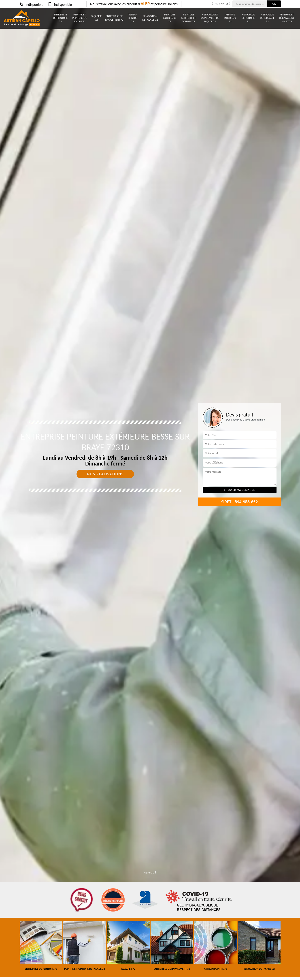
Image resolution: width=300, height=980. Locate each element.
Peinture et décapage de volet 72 (287, 18)
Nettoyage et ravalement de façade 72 (210, 18)
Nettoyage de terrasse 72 (267, 18)
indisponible (31, 5)
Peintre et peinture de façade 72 (80, 18)
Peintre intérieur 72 (230, 18)
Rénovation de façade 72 (150, 18)
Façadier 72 (96, 18)
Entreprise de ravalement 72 (114, 18)
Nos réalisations (105, 474)
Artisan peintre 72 (132, 18)
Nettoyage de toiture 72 (248, 18)
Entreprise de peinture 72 (61, 18)
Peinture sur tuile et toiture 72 (189, 18)
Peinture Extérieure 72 (170, 18)
